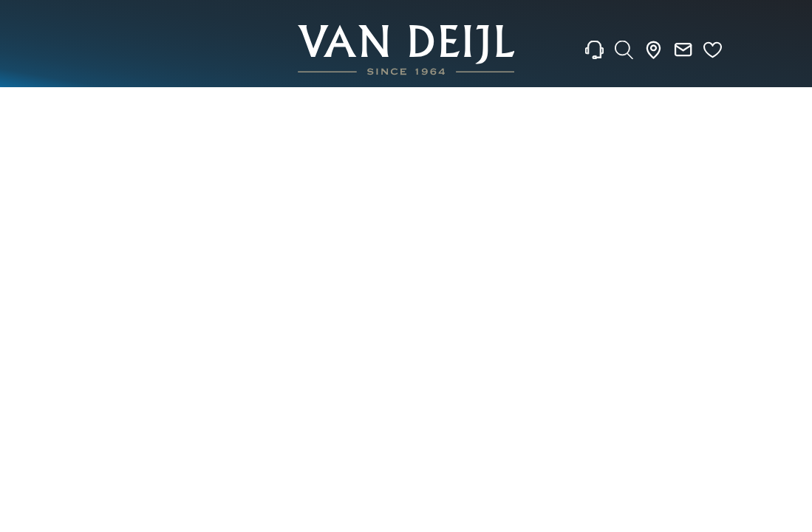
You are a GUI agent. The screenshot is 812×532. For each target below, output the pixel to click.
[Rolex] (740, 50)
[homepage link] (406, 50)
